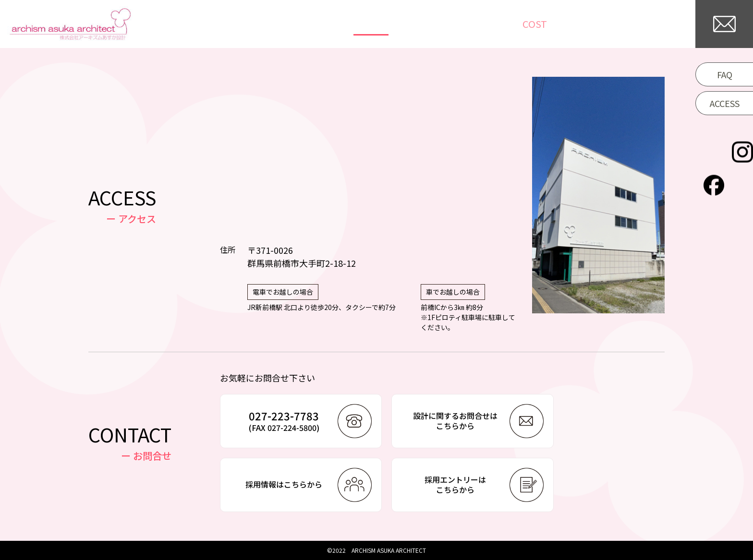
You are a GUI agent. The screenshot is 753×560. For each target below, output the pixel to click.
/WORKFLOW (578, 24)
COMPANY (656, 24)
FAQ (725, 74)
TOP (356, 24)
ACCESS (725, 103)
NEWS (450, 24)
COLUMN (502, 24)
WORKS (402, 24)
